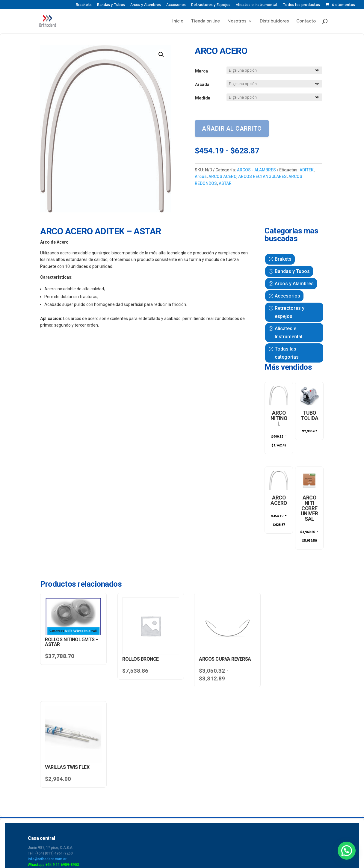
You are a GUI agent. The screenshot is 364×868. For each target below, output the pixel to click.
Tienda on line (205, 21)
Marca (201, 71)
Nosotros (237, 21)
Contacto (306, 21)
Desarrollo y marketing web (324, 833)
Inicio (178, 21)
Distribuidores (274, 21)
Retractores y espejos (290, 312)
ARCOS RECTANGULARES (262, 176)
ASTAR (225, 183)
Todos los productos (301, 5)
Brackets (84, 5)
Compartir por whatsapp (46, 830)
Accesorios (176, 5)
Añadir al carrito (232, 129)
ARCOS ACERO (222, 176)
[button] (161, 55)
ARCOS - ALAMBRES (256, 170)
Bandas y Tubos (111, 5)
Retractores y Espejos (211, 5)
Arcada (202, 84)
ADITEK (307, 170)
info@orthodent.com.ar (47, 754)
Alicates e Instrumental (257, 5)
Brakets (283, 259)
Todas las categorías (287, 353)
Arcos (201, 176)
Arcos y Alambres (146, 5)
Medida (203, 98)
